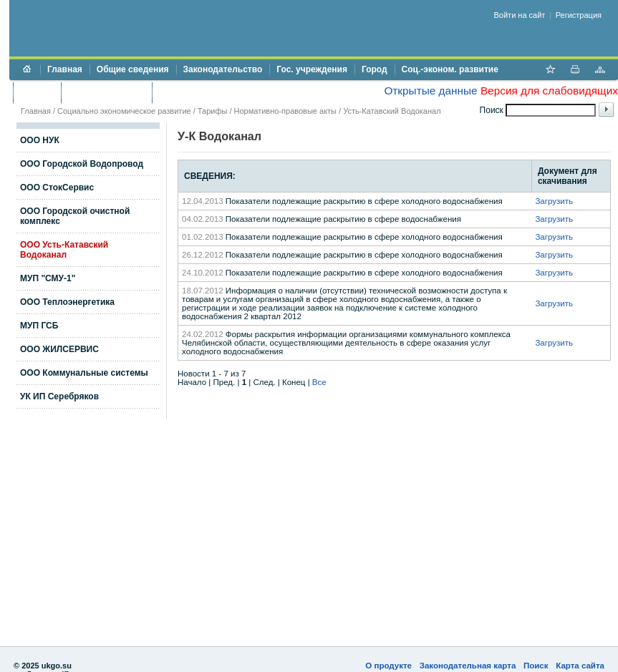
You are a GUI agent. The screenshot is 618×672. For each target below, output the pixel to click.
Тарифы (213, 111)
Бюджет (37, 92)
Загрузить (554, 201)
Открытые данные (430, 91)
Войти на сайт (520, 15)
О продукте (388, 666)
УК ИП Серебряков (59, 396)
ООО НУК (40, 140)
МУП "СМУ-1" (48, 278)
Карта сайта (580, 666)
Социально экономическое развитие (124, 111)
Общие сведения (133, 69)
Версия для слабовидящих (549, 91)
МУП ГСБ (39, 326)
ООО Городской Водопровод (82, 164)
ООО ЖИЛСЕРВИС (59, 349)
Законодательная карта (468, 666)
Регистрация (579, 15)
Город (375, 69)
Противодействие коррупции (221, 92)
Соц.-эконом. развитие (450, 69)
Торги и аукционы (106, 92)
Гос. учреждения (312, 69)
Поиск (536, 666)
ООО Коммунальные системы (84, 373)
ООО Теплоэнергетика (67, 302)
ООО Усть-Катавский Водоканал (64, 250)
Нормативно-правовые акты (285, 111)
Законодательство (223, 69)
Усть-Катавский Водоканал (392, 111)
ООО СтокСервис (57, 188)
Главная (65, 69)
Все (319, 382)
